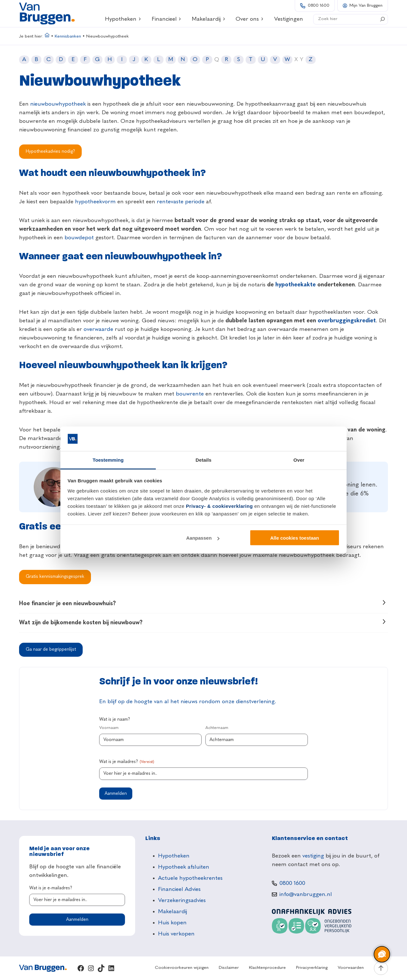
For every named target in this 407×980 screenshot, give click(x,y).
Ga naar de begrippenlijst (51, 649)
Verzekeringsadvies (182, 900)
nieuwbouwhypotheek (58, 104)
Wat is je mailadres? (127, 762)
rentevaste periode (181, 202)
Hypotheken (123, 19)
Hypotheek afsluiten (184, 867)
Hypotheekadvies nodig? (50, 151)
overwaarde (98, 329)
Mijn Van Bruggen (366, 6)
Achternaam (217, 728)
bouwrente (190, 394)
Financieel (167, 19)
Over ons (250, 19)
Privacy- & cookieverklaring (219, 506)
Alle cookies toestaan (295, 538)
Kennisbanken (68, 36)
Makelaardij (209, 19)
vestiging (313, 856)
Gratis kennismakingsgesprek (55, 577)
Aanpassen (203, 538)
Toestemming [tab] (108, 460)
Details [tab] (203, 460)
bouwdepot (79, 238)
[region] (382, 955)
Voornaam (109, 728)
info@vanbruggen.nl (306, 894)
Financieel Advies (179, 889)
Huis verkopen (176, 934)
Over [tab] (299, 460)
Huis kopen (172, 923)
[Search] (383, 19)
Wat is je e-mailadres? (51, 888)
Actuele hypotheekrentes (190, 878)
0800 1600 (319, 6)
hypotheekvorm (95, 202)
